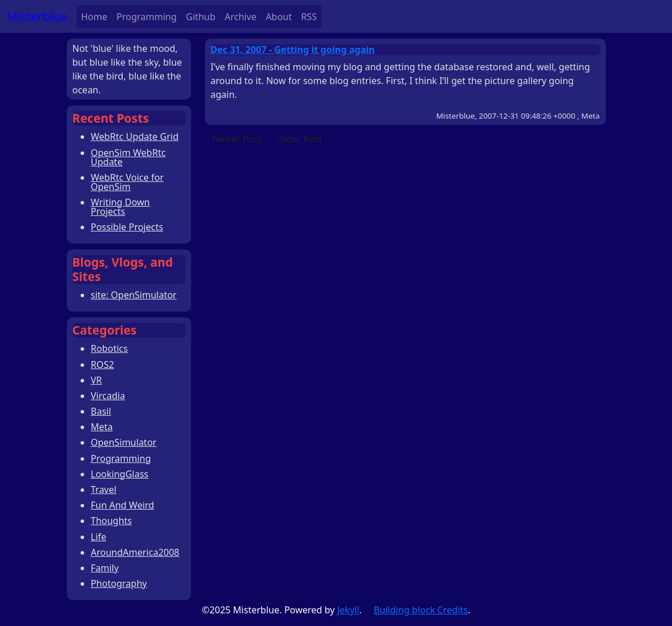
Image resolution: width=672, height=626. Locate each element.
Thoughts (112, 521)
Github (201, 17)
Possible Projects (127, 227)
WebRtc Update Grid (135, 136)
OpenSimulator (124, 442)
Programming (147, 17)
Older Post (300, 139)
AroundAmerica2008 (135, 552)
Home (94, 17)
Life (99, 537)
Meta (102, 427)
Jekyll (348, 610)
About (278, 17)
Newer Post (237, 139)
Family (105, 568)
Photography (119, 583)
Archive (240, 17)
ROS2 (102, 365)
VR (97, 380)
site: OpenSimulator (134, 295)
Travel (104, 490)
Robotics (109, 348)
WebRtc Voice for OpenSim (128, 182)
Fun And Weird (123, 505)
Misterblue (37, 16)
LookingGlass (120, 474)
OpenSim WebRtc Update (128, 157)
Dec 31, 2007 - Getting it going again (293, 50)
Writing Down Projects (121, 207)
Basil (101, 411)
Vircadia (108, 396)
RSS (309, 17)
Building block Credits (421, 610)
